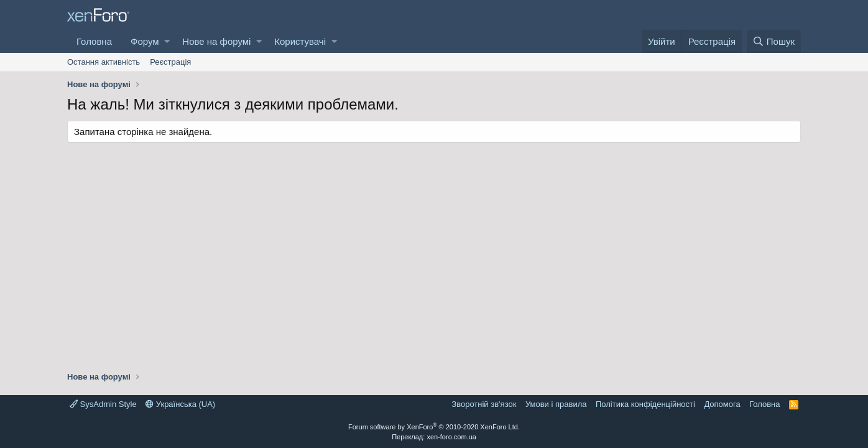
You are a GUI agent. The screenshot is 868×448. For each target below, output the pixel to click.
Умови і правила (556, 404)
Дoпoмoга (722, 404)
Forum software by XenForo (434, 427)
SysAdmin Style (103, 404)
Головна (94, 41)
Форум (145, 41)
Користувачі (300, 41)
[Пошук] (774, 41)
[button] (167, 41)
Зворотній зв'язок (484, 404)
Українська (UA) (180, 404)
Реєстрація (170, 62)
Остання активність (104, 62)
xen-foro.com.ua (451, 437)
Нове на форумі (216, 41)
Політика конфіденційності (645, 404)
